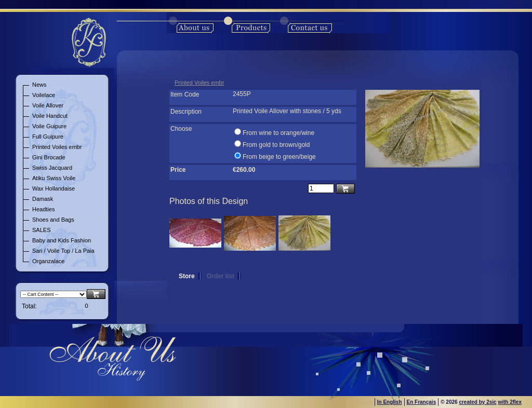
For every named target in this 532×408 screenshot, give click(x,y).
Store (187, 276)
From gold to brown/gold (276, 145)
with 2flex (510, 402)
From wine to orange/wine (278, 133)
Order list (221, 276)
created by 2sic (477, 402)
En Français (422, 402)
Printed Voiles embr (199, 83)
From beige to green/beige (279, 157)
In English (390, 402)
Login (365, 402)
